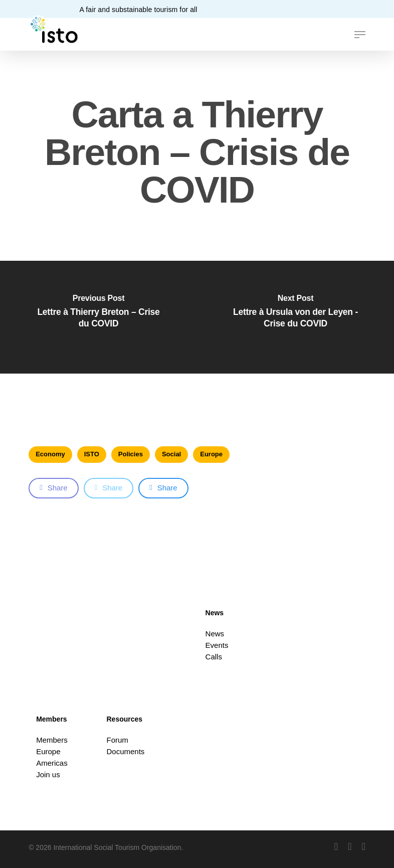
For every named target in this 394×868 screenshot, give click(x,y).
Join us (48, 774)
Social (171, 454)
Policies (131, 454)
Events (217, 645)
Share (54, 488)
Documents (126, 751)
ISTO (92, 454)
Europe (211, 454)
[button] (360, 35)
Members (52, 740)
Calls (214, 657)
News (215, 634)
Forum (118, 740)
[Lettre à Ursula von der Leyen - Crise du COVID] (295, 317)
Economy (50, 454)
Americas (52, 763)
